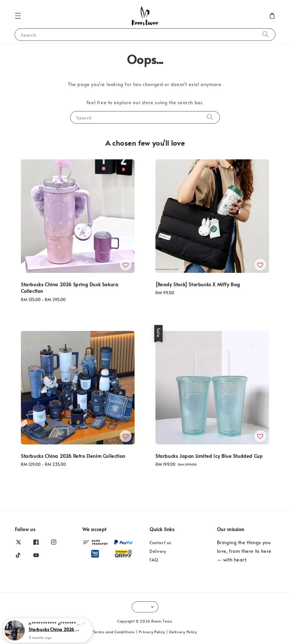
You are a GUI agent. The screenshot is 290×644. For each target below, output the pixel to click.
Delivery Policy (183, 632)
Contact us (160, 543)
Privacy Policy (152, 632)
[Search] (266, 34)
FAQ (154, 560)
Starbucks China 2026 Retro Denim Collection (55, 632)
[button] (18, 16)
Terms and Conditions (114, 632)
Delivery (158, 551)
